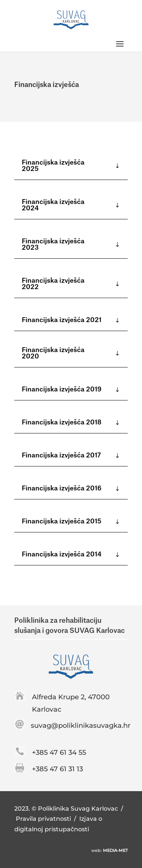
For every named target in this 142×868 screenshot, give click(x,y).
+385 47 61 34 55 (59, 753)
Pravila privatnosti (44, 819)
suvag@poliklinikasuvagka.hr (81, 726)
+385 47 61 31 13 (57, 769)
